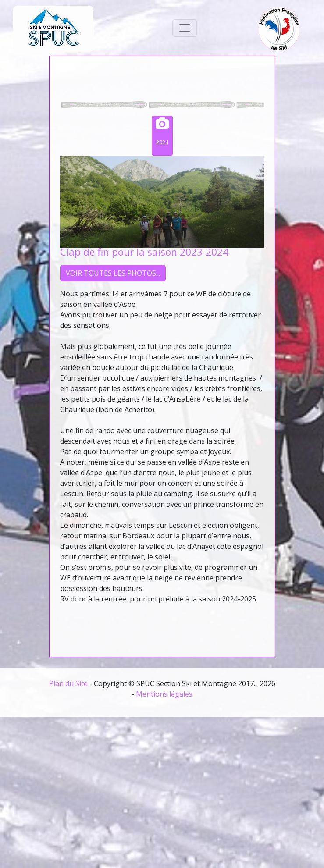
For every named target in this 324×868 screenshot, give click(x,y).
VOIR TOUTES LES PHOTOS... (113, 273)
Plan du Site (68, 683)
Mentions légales (164, 694)
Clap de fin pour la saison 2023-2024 (144, 252)
